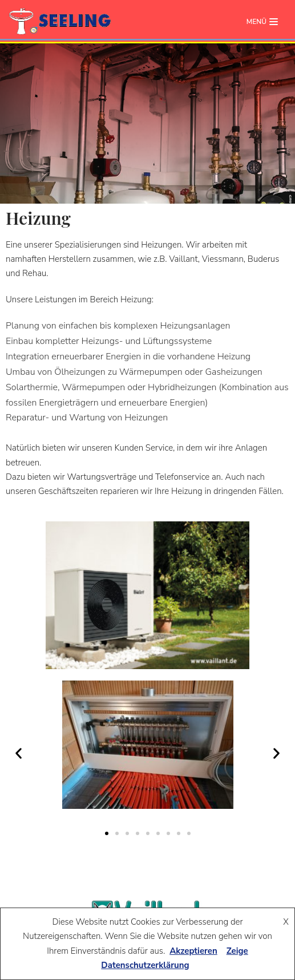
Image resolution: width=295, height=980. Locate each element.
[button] (19, 753)
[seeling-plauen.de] (60, 22)
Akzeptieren (193, 951)
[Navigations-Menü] (262, 22)
